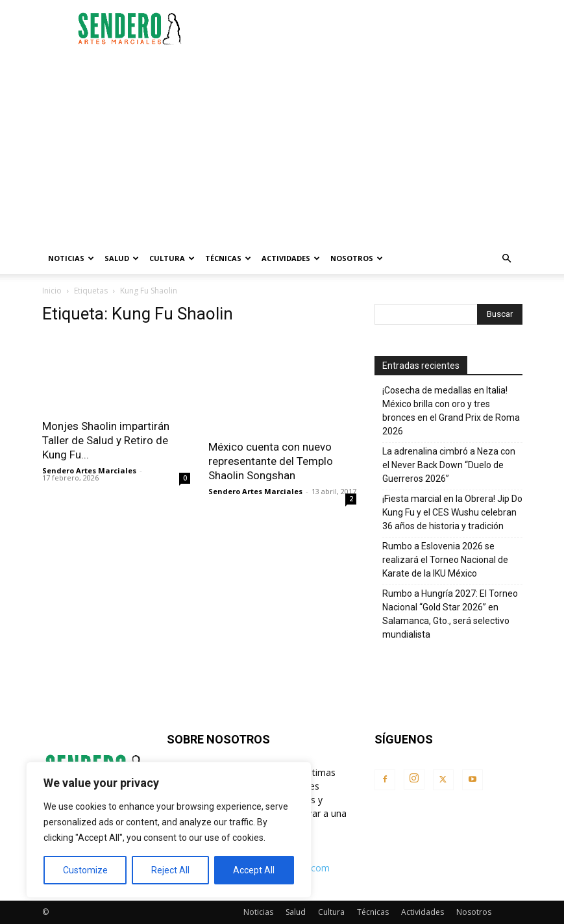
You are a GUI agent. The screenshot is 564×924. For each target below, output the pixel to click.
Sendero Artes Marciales (89, 470)
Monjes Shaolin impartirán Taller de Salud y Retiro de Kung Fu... (106, 440)
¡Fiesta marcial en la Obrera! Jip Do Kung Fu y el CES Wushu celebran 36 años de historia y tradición (452, 512)
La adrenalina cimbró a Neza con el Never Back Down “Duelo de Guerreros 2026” (449, 465)
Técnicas (228, 258)
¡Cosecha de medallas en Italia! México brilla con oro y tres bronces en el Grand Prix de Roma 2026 (451, 411)
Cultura (172, 258)
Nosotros (357, 258)
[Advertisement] (370, 29)
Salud (122, 258)
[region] (169, 830)
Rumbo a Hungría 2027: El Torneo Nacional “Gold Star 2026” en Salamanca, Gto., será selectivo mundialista (450, 614)
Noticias (71, 258)
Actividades (291, 258)
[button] (507, 259)
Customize (85, 870)
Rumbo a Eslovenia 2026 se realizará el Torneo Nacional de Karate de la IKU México (445, 560)
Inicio (52, 291)
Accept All (254, 870)
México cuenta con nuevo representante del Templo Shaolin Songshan (271, 461)
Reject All (170, 870)
